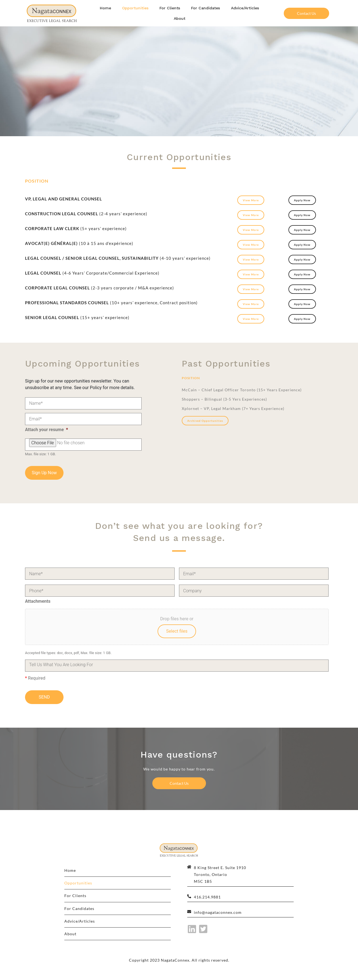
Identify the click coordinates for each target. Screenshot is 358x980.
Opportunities (135, 8)
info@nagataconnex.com (218, 912)
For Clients (170, 8)
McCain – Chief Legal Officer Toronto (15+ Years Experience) (242, 390)
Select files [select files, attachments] (177, 631)
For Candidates (206, 8)
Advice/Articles (245, 8)
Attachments (38, 601)
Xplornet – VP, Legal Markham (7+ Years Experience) (233, 408)
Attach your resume (46, 430)
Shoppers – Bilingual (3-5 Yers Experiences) (224, 399)
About (180, 18)
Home (105, 8)
